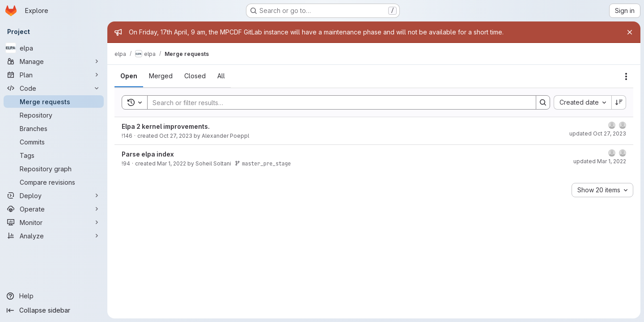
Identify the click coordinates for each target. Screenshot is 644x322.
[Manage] (54, 61)
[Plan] (54, 75)
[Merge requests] (54, 102)
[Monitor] (54, 222)
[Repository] (54, 115)
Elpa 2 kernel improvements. (166, 126)
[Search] (337, 102)
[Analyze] (54, 236)
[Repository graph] (54, 169)
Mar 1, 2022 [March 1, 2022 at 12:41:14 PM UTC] (172, 163)
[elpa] (54, 48)
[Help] (54, 296)
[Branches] (54, 128)
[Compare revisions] (54, 182)
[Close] (630, 32)
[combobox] (583, 102)
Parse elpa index (148, 154)
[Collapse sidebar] (54, 310)
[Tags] (54, 155)
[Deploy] (54, 195)
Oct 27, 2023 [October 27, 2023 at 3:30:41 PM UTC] (176, 136)
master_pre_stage (263, 163)
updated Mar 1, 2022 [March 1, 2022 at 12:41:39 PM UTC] (600, 161)
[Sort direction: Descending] (619, 102)
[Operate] (54, 209)
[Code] (54, 88)
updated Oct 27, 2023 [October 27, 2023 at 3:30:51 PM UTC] (598, 133)
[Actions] (626, 76)
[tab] (129, 76)
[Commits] (54, 142)
